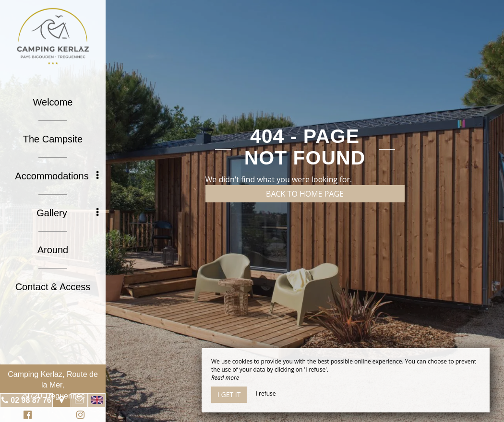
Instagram (79, 416)
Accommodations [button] (57, 176)
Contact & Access (53, 287)
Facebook (26, 416)
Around (53, 250)
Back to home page (305, 194)
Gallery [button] (67, 213)
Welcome (53, 102)
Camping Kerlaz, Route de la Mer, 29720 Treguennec (53, 385)
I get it (229, 394)
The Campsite (53, 139)
